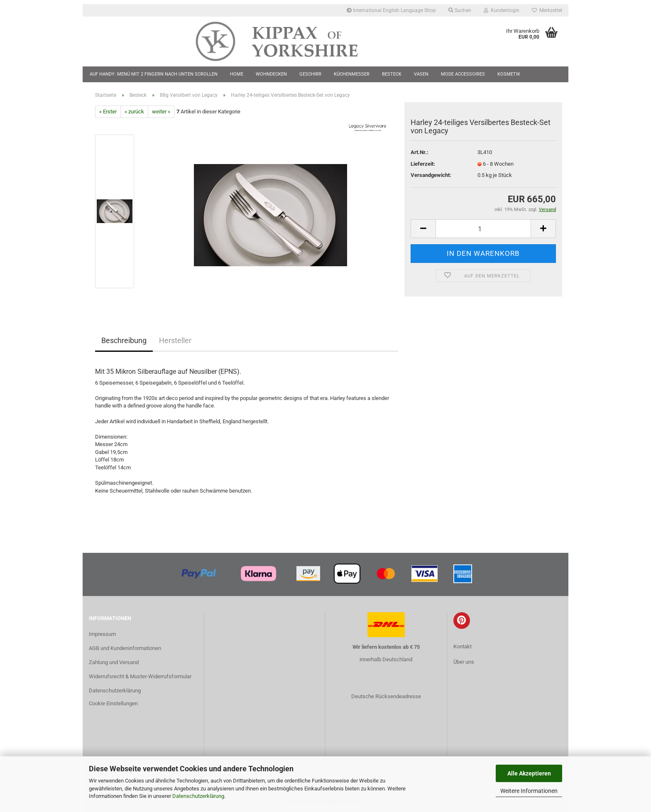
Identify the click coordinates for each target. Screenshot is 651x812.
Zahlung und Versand (114, 662)
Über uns (464, 662)
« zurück (134, 112)
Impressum (102, 634)
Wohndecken (271, 74)
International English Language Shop (391, 10)
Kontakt (463, 646)
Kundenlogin (502, 10)
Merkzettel (547, 10)
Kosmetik (509, 74)
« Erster (108, 112)
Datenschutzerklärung (198, 796)
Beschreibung (124, 340)
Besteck (392, 74)
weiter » (161, 112)
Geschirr (310, 74)
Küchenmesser (352, 74)
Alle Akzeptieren (529, 773)
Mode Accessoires (463, 74)
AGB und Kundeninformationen (125, 648)
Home (237, 74)
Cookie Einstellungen (113, 703)
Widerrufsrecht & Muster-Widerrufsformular (140, 676)
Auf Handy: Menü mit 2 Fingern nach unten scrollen (154, 74)
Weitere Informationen (529, 791)
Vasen (421, 74)
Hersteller (175, 340)
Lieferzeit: (423, 164)
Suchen (460, 10)
